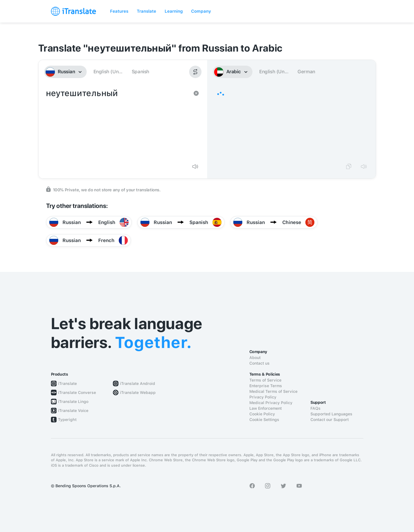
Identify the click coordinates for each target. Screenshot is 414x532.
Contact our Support (330, 420)
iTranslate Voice (73, 411)
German (306, 72)
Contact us (259, 363)
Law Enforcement (266, 408)
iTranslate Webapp (138, 393)
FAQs (315, 408)
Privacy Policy (263, 397)
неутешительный (117, 123)
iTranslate (67, 384)
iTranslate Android (137, 384)
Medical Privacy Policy (271, 403)
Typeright (67, 420)
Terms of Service (265, 380)
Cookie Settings (264, 420)
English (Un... (108, 72)
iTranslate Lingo (73, 402)
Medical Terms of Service (273, 391)
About (255, 358)
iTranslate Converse (77, 393)
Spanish (140, 72)
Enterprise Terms (266, 386)
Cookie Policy (262, 414)
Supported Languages (331, 414)
